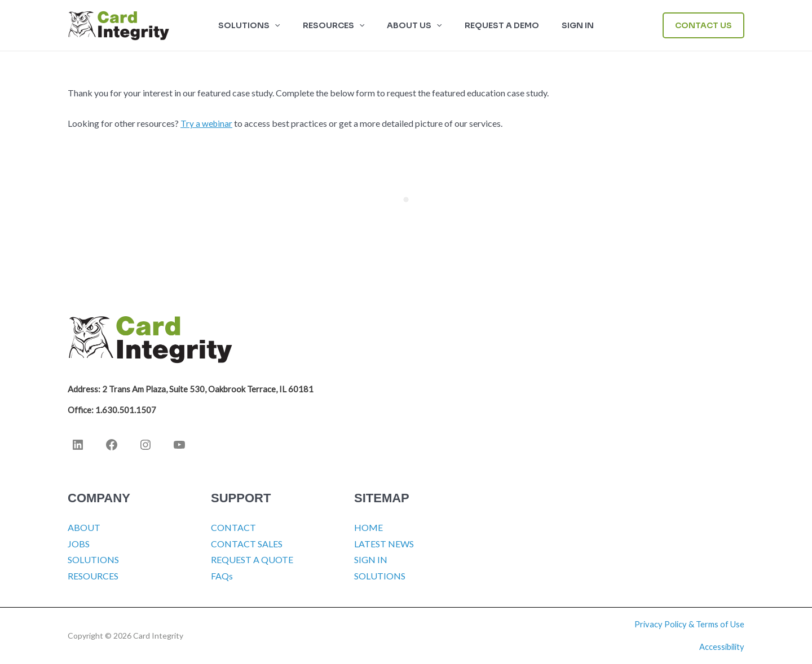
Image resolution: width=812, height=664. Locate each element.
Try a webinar (207, 123)
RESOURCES (340, 25)
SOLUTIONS (262, 25)
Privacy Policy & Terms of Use (689, 624)
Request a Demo (495, 25)
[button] (288, 25)
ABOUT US (414, 25)
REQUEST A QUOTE (252, 559)
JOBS (79, 544)
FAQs (222, 576)
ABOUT (84, 527)
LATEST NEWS (384, 544)
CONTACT (233, 527)
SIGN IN (564, 25)
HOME (369, 527)
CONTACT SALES (247, 544)
